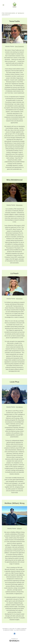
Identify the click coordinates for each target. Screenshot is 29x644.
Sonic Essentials (19, 46)
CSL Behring (19, 407)
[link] (14, 5)
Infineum (19, 529)
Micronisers (19, 205)
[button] (4, 5)
